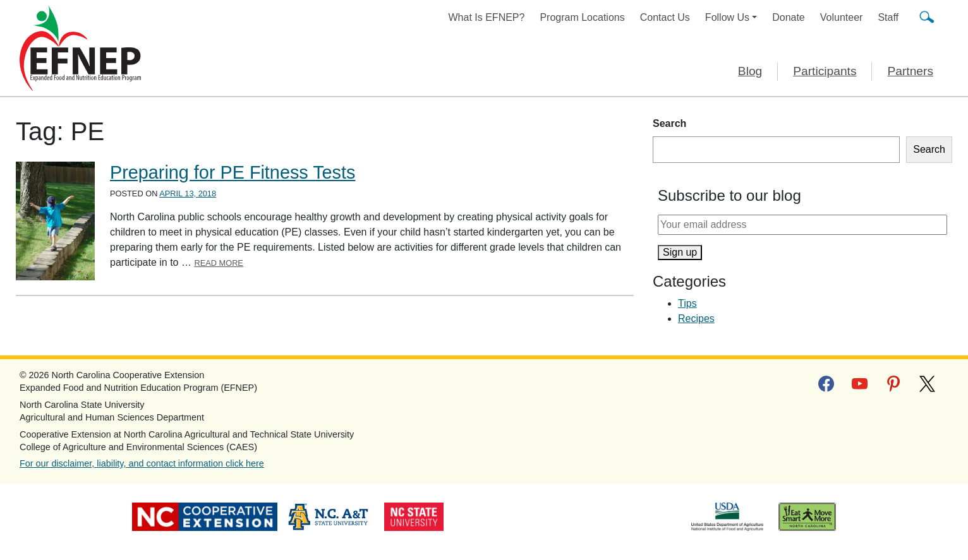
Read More (219, 263)
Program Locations (582, 17)
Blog (750, 71)
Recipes (696, 319)
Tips (687, 303)
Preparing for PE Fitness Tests (233, 172)
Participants (825, 71)
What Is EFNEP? (487, 17)
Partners (910, 71)
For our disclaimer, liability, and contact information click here (142, 463)
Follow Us (727, 17)
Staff (888, 17)
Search (669, 123)
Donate (789, 17)
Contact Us (665, 17)
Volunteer (842, 17)
